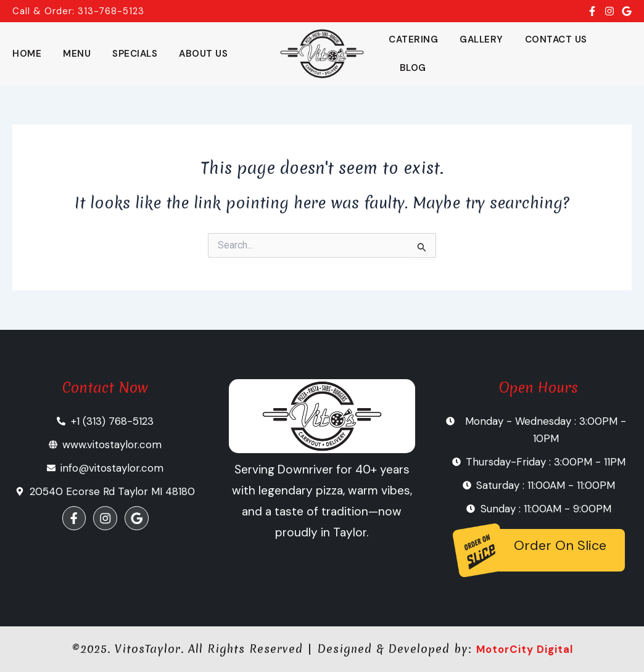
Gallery (481, 39)
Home (27, 54)
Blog (413, 68)
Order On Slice (560, 545)
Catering (413, 39)
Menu (77, 54)
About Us (203, 54)
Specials (135, 54)
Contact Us (556, 39)
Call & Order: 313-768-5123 (78, 11)
